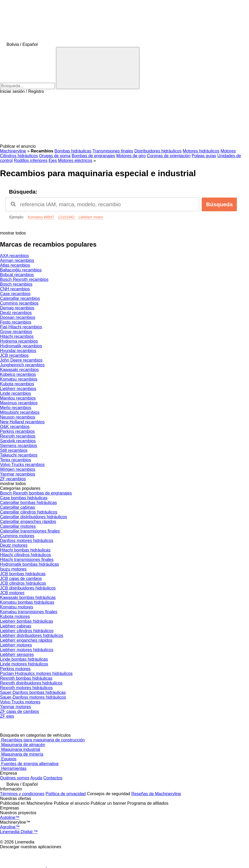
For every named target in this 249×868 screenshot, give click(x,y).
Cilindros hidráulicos (19, 156)
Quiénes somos (15, 778)
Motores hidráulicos (201, 151)
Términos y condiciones (22, 794)
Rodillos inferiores (30, 160)
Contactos (53, 778)
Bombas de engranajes (93, 156)
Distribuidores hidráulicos (158, 151)
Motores (228, 151)
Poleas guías (204, 156)
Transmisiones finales (113, 151)
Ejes (53, 160)
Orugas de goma (55, 156)
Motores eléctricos (75, 160)
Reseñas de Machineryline (156, 794)
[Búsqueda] (98, 68)
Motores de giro (131, 156)
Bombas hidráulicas (73, 151)
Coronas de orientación (169, 156)
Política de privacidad (66, 794)
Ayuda (36, 778)
